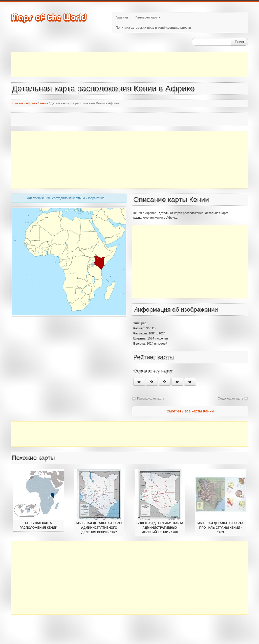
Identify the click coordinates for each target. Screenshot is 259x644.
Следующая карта (231, 399)
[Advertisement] (129, 65)
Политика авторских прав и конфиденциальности (153, 28)
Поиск (240, 42)
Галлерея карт (148, 17)
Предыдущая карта (151, 399)
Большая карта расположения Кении (39, 525)
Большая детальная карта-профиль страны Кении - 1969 (221, 528)
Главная (122, 17)
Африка (32, 103)
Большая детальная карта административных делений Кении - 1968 (160, 528)
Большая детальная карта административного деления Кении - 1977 (99, 528)
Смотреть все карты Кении (190, 411)
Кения (44, 103)
